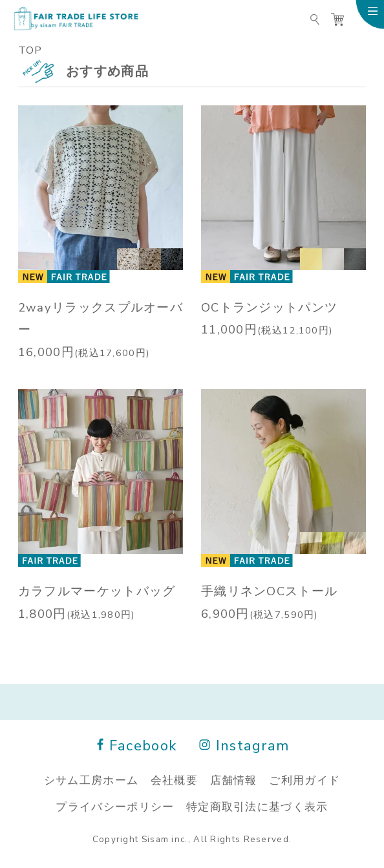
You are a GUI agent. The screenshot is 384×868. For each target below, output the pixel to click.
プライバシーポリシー (115, 806)
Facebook (137, 745)
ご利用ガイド (304, 779)
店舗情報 (234, 779)
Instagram (245, 745)
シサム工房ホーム (91, 779)
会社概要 (174, 779)
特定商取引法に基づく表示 (257, 806)
